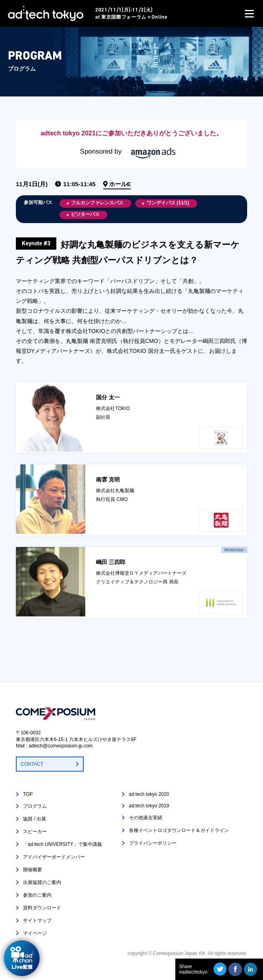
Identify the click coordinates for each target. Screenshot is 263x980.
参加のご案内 (37, 895)
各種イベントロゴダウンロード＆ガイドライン (179, 830)
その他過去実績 (146, 818)
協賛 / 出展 (35, 819)
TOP (28, 794)
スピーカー (35, 832)
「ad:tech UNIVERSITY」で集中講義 (62, 844)
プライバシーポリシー (153, 843)
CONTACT (32, 764)
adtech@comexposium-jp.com (61, 746)
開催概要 (33, 870)
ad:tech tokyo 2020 (149, 794)
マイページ (35, 933)
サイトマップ (37, 920)
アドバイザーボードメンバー (54, 857)
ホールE (120, 184)
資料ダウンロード (42, 908)
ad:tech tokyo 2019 (149, 806)
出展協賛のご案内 (42, 882)
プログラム (35, 806)
